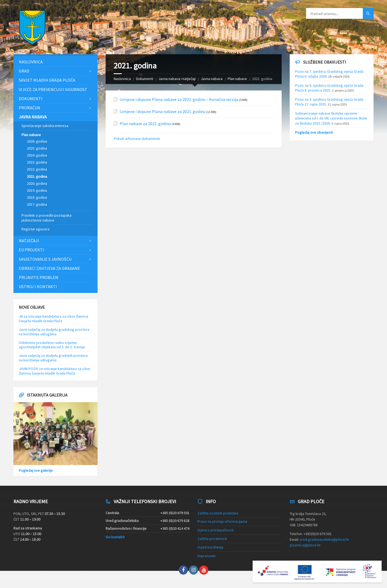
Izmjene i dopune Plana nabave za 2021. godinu (162, 112)
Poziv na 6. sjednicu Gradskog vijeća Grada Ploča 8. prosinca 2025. (329, 88)
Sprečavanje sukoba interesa (45, 126)
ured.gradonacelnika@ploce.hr (324, 539)
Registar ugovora (35, 229)
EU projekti (31, 250)
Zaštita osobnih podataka (218, 513)
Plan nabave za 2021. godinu (145, 124)
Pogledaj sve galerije (36, 470)
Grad (24, 71)
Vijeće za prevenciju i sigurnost (53, 89)
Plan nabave (237, 79)
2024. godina (37, 155)
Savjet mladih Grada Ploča (47, 80)
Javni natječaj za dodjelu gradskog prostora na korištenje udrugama (54, 332)
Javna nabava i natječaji (177, 79)
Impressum (207, 556)
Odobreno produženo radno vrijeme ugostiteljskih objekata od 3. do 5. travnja (52, 345)
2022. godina (37, 169)
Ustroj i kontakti (38, 286)
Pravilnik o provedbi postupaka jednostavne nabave (46, 218)
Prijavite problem (39, 277)
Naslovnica (122, 79)
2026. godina (37, 141)
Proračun (30, 108)
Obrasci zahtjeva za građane (49, 268)
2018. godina (37, 197)
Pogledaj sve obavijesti (314, 132)
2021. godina (37, 176)
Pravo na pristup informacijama (222, 521)
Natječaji (29, 241)
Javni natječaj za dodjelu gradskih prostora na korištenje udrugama (53, 358)
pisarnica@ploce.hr (305, 545)
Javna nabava (212, 79)
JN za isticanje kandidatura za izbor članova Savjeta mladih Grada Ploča (53, 319)
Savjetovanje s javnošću (45, 259)
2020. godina (37, 183)
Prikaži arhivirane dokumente (137, 139)
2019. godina (37, 190)
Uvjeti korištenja (210, 547)
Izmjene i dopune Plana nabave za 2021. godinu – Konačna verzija (179, 99)
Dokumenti (145, 79)
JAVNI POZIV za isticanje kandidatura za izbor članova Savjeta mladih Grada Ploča (55, 371)
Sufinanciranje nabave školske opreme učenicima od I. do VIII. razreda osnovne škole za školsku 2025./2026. (331, 118)
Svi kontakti (115, 537)
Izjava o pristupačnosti (216, 530)
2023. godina (37, 162)
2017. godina (37, 204)
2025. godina (37, 148)
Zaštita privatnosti (212, 539)
